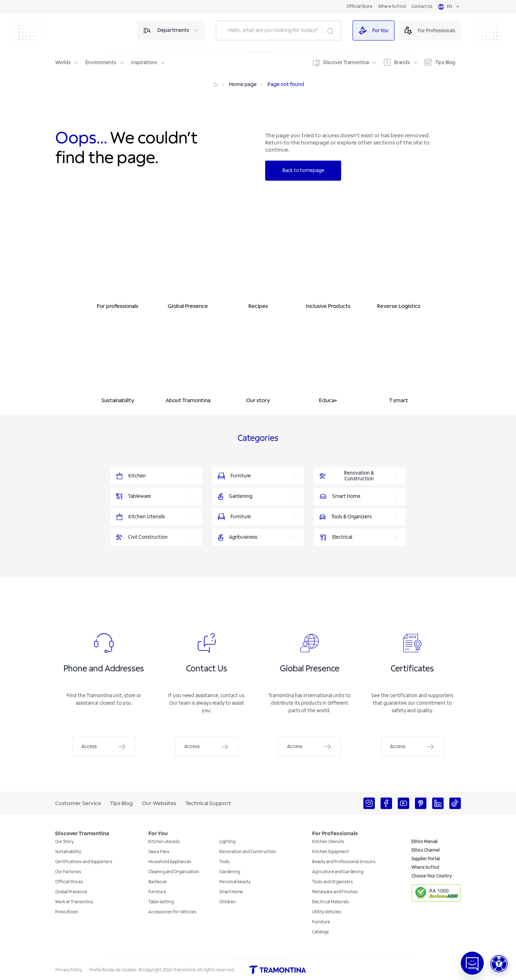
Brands (402, 63)
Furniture (157, 892)
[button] (499, 964)
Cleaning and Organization (174, 872)
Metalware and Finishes (335, 892)
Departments (173, 30)
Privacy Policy (68, 970)
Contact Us (422, 7)
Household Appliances (170, 862)
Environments (101, 63)
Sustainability (68, 852)
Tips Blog (445, 63)
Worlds (63, 63)
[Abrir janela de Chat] (472, 963)
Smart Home (231, 892)
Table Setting (161, 902)
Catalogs (321, 932)
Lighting (227, 842)
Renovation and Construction (248, 852)
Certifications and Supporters (84, 862)
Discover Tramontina (346, 63)
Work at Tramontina (74, 902)
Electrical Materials (331, 902)
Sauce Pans (159, 852)
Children (228, 902)
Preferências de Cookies (113, 970)
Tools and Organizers (333, 882)
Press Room (67, 912)
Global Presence (71, 892)
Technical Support (208, 803)
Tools (224, 862)
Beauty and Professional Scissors (344, 862)
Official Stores (69, 882)
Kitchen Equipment (331, 852)
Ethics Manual (424, 842)
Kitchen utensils (164, 842)
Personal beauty (235, 882)
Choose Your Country (431, 876)
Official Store (359, 7)
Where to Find (392, 7)
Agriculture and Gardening (338, 872)
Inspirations (144, 63)
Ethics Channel (426, 850)
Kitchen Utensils (328, 842)
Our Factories (68, 872)
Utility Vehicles (327, 912)
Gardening (230, 872)
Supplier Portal (426, 859)
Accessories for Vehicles (172, 912)
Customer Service (78, 803)
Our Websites (159, 803)
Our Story (64, 842)
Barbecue (157, 882)
